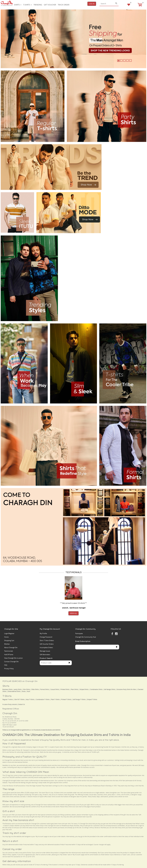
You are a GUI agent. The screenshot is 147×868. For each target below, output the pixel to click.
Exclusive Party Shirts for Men (126, 689)
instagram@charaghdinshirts (20, 730)
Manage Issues (45, 651)
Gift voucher (50, 5)
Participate (79, 633)
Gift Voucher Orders (47, 644)
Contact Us (21, 704)
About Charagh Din (11, 647)
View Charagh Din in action (13, 658)
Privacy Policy (9, 669)
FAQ (6, 665)
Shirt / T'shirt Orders (47, 640)
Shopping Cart (9, 640)
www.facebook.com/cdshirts (51, 730)
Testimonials (9, 651)
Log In (92, 4)
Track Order (64, 5)
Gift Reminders (45, 655)
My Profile (43, 633)
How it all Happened (14, 743)
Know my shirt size (13, 801)
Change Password (46, 637)
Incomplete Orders (46, 647)
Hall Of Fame (9, 655)
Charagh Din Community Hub (86, 637)
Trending (38, 5)
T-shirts (27, 5)
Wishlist (7, 644)
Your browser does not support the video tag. (121, 153)
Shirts (18, 5)
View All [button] (73, 613)
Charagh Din (10, 713)
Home (6, 637)
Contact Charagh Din (11, 662)
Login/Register (9, 633)
